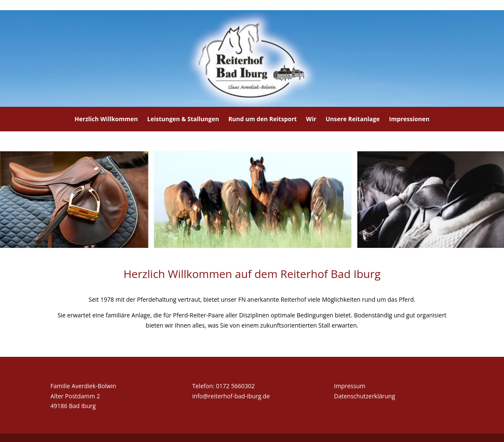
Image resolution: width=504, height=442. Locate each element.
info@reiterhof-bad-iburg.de (231, 396)
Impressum (350, 386)
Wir (311, 119)
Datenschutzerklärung (365, 396)
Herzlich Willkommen (106, 119)
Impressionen (409, 119)
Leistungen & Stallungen (183, 119)
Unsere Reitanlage (353, 119)
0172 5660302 (235, 386)
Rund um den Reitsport (262, 119)
